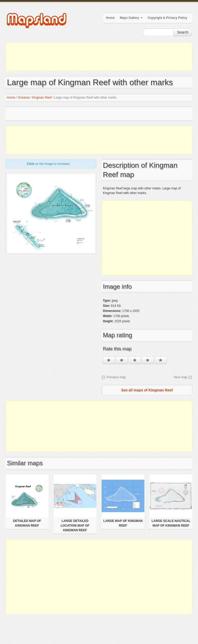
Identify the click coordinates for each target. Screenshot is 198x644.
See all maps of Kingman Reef (147, 390)
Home (110, 18)
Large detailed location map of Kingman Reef (75, 526)
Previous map (116, 377)
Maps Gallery (131, 18)
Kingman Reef (42, 98)
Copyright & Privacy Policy (167, 18)
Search (183, 32)
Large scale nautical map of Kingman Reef (171, 523)
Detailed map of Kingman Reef (27, 523)
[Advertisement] (99, 57)
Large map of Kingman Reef (123, 523)
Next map (181, 377)
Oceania (24, 98)
